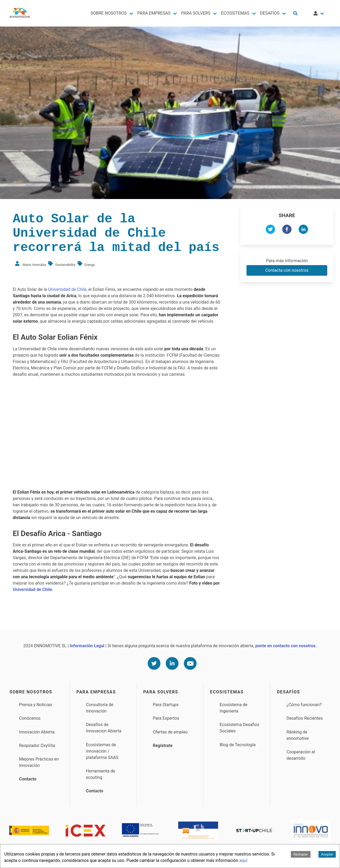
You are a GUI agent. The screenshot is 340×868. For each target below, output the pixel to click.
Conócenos (30, 718)
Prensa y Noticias (36, 705)
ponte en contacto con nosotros (285, 646)
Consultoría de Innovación (100, 708)
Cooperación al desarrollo (301, 755)
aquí (243, 860)
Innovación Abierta (37, 732)
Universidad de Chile (67, 289)
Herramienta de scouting (101, 774)
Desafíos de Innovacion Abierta (104, 728)
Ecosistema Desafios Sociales (239, 728)
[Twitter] (154, 663)
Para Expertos (166, 718)
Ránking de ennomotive (297, 735)
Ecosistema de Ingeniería (234, 708)
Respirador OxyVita (37, 746)
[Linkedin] (172, 663)
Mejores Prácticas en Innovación (39, 762)
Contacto (28, 779)
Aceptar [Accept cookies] (327, 854)
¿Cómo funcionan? (304, 705)
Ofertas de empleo (170, 732)
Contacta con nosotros (287, 270)
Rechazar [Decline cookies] (301, 854)
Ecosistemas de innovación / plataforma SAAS (102, 751)
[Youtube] (190, 663)
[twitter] (270, 230)
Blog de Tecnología (238, 745)
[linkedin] (303, 230)
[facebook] (287, 230)
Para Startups (166, 705)
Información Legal (87, 646)
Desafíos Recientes (305, 718)
